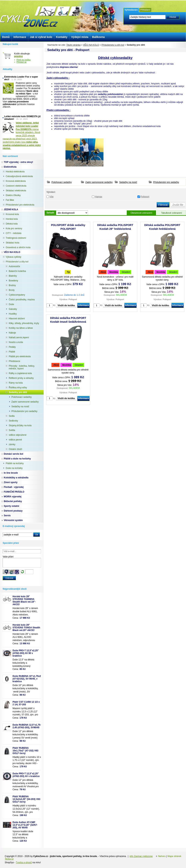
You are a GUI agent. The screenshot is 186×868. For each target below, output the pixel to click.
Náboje (12, 333)
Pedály (12, 347)
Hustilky (13, 314)
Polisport (145, 197)
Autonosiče (14, 266)
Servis (7, 516)
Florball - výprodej (14, 487)
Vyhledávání (131, 10)
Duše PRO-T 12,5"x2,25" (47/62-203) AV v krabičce (26, 775)
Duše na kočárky (14, 468)
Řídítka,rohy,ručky (18, 388)
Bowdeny (13, 281)
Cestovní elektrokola (16, 186)
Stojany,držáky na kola (20, 425)
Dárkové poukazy (13, 511)
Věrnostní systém (13, 520)
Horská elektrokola (15, 172)
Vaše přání (8, 557)
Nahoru (162, 856)
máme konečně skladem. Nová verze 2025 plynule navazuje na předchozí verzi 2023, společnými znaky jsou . (22, 136)
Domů (6, 37)
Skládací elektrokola (16, 191)
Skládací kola (12, 243)
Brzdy (12, 290)
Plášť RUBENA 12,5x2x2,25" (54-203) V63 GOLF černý (26, 799)
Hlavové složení (17, 319)
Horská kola (12, 219)
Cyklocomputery (17, 295)
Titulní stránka (73, 45)
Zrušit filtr (178, 205)
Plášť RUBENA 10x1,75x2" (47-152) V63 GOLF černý (25, 751)
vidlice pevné (15, 440)
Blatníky (13, 276)
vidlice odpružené (18, 435)
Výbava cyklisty (13, 257)
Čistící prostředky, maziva (22, 300)
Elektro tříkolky (13, 195)
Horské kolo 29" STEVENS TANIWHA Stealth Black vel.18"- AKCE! (24, 600)
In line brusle (11, 473)
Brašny (12, 285)
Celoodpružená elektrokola (19, 176)
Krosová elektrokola (16, 181)
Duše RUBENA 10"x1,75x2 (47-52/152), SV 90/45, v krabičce (27, 679)
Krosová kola (12, 214)
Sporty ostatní (11, 506)
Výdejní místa (80, 37)
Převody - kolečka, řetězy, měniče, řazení (22, 367)
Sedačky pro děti (18, 392)
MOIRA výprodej (13, 497)
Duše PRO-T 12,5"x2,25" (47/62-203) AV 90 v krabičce (26, 653)
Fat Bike (10, 200)
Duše (11, 304)
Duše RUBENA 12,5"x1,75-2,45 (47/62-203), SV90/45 (27, 726)
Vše (52, 197)
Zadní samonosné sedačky (99, 182)
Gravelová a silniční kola (18, 247)
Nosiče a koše (16, 342)
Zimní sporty (11, 482)
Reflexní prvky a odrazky (21, 378)
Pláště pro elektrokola (20, 356)
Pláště (12, 352)
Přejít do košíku (24, 60)
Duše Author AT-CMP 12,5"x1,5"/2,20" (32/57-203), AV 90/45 (25, 825)
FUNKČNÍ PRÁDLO (14, 492)
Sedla (12, 416)
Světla (12, 430)
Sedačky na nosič (128, 182)
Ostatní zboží (15, 449)
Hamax (99, 197)
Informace (83, 305)
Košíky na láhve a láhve (21, 328)
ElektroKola (10, 167)
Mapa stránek (174, 856)
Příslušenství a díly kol (113, 45)
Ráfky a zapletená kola (20, 373)
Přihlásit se (22, 62)
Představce (14, 361)
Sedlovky (13, 421)
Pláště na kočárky (15, 463)
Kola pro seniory (14, 228)
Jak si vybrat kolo (41, 37)
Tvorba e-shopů (24, 863)
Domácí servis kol (13, 454)
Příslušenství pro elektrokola (20, 205)
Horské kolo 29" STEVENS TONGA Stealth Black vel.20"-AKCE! (26, 628)
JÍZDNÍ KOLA (11, 210)
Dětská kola (12, 224)
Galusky (13, 309)
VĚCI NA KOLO (91, 45)
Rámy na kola (16, 383)
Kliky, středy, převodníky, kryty (24, 323)
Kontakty (62, 37)
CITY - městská (13, 233)
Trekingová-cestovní (16, 238)
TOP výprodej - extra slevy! (18, 162)
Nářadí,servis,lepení (19, 337)
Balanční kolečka (17, 271)
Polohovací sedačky (62, 182)
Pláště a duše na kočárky (17, 459)
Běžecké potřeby (13, 501)
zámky (12, 444)
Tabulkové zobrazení (172, 213)
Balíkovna (98, 37)
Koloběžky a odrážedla (16, 478)
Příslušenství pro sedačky (166, 182)
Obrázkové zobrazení (141, 213)
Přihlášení (145, 10)
